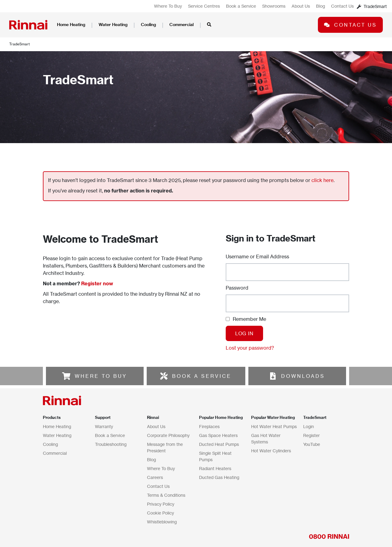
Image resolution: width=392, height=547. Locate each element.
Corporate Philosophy (168, 435)
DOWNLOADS (303, 376)
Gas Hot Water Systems (266, 439)
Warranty (104, 426)
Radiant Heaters (215, 468)
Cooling (148, 25)
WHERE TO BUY (101, 376)
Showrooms (274, 6)
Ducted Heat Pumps (219, 444)
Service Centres (204, 6)
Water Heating (113, 25)
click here (322, 180)
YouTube (312, 444)
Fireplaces (209, 426)
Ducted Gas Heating (219, 477)
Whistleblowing (162, 522)
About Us (301, 6)
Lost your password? (250, 348)
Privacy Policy (161, 504)
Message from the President (165, 447)
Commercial (181, 25)
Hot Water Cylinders (271, 451)
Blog (320, 6)
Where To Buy (168, 6)
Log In (244, 333)
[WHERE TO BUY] (66, 376)
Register (311, 435)
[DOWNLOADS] (273, 376)
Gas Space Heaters (218, 435)
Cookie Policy (160, 513)
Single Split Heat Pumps (215, 456)
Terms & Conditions (166, 495)
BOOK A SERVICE (202, 376)
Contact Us (342, 6)
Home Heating (71, 25)
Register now (97, 283)
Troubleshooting (111, 444)
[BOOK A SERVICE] (164, 376)
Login (309, 426)
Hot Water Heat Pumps (274, 426)
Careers (155, 477)
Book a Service (241, 6)
